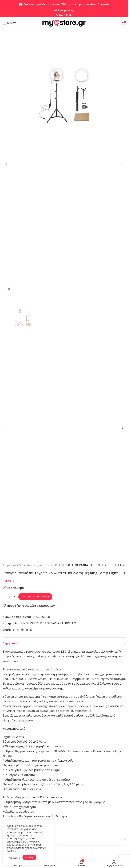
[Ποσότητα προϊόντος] (10, 597)
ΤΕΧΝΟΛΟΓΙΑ (55, 565)
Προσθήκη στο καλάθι (35, 597)
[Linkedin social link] (27, 630)
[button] (6, 164)
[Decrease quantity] (5, 597)
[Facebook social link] (14, 630)
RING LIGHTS (30, 623)
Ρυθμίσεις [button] (14, 858)
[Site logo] (64, 23)
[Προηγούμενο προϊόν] (115, 565)
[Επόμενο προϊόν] (124, 565)
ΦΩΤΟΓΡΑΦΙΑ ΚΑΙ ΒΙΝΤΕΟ (87, 565)
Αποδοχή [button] (29, 857)
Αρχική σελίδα (13, 565)
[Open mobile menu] (9, 23)
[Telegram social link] (31, 630)
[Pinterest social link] (22, 630)
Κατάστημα (34, 565)
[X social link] (18, 630)
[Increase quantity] (14, 597)
